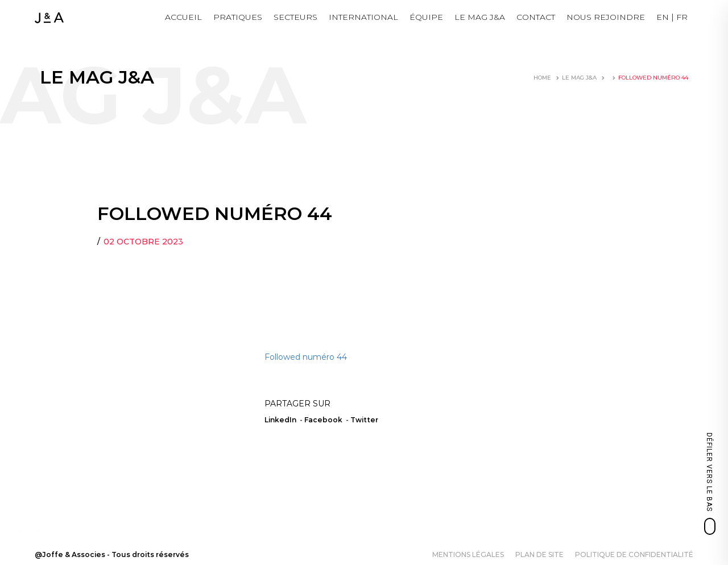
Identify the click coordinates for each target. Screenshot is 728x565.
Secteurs (295, 17)
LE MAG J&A (480, 17)
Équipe (426, 17)
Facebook (323, 420)
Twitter (364, 420)
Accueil (183, 17)
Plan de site (539, 554)
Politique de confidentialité (634, 554)
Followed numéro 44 (306, 357)
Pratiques (238, 17)
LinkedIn (280, 420)
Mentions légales (468, 554)
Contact (536, 17)
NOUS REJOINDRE (606, 17)
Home (542, 78)
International (363, 17)
